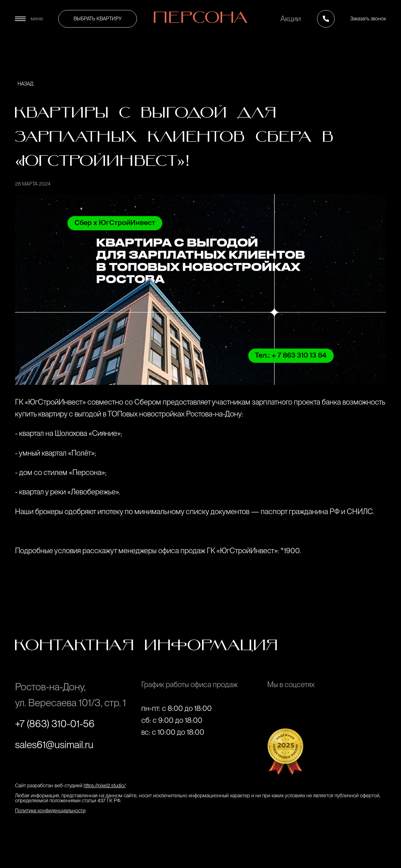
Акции (291, 19)
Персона (200, 19)
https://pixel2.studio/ (105, 786)
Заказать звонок (368, 19)
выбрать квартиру (98, 19)
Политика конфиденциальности (50, 811)
